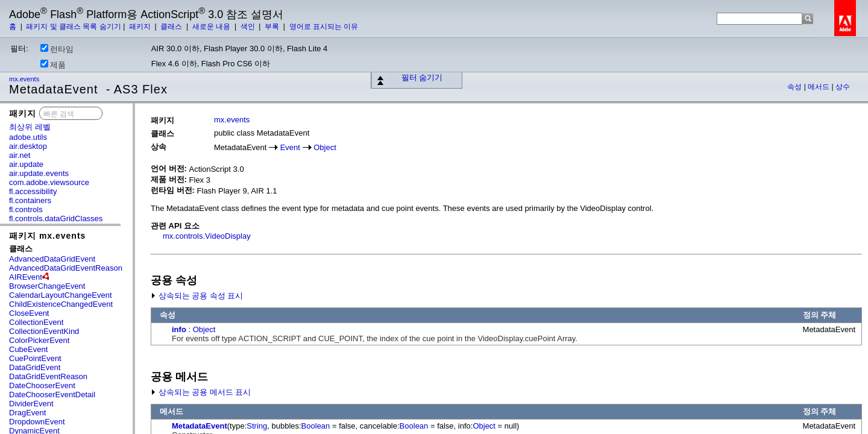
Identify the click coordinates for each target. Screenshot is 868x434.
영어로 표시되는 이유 (324, 27)
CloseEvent (29, 313)
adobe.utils (28, 137)
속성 (795, 87)
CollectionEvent (36, 322)
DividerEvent (31, 404)
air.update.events (39, 173)
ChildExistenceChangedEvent (61, 304)
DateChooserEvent (42, 385)
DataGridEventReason (48, 376)
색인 (249, 27)
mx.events (25, 79)
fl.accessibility (33, 191)
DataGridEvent (35, 367)
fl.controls (26, 209)
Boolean (316, 426)
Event (290, 147)
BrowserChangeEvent (47, 286)
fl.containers (30, 200)
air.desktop (28, 146)
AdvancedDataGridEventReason (66, 268)
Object (325, 147)
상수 (843, 87)
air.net (20, 155)
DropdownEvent (37, 422)
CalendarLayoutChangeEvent (61, 295)
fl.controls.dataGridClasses (56, 219)
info (179, 329)
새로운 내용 (212, 27)
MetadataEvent (200, 426)
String (257, 426)
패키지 (141, 27)
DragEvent (27, 413)
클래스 (172, 27)
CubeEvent (28, 349)
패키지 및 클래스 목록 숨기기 (73, 27)
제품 (53, 64)
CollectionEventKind (44, 331)
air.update (26, 164)
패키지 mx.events (47, 236)
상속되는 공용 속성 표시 (197, 296)
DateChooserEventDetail (52, 395)
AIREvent (26, 277)
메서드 (819, 87)
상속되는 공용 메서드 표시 (201, 392)
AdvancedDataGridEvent (52, 259)
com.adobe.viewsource (49, 182)
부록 (273, 27)
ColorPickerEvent (39, 340)
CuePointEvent (35, 358)
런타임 (57, 49)
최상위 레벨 (30, 127)
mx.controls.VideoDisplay (207, 236)
